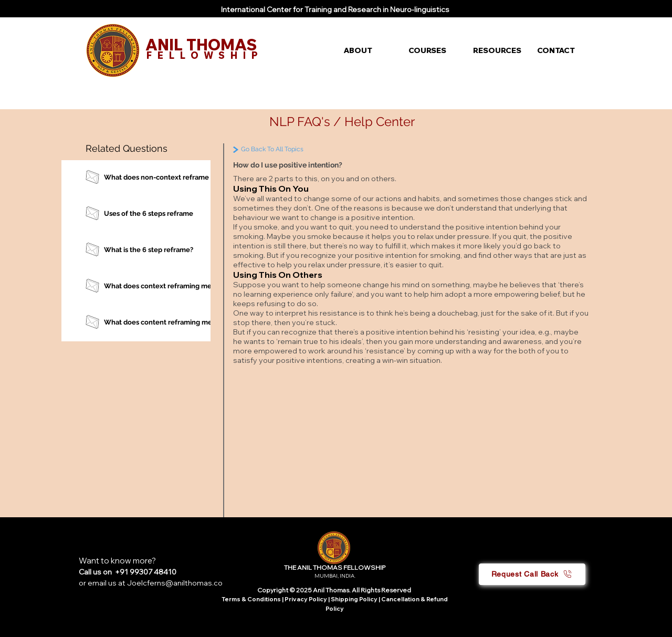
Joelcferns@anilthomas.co (175, 583)
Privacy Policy (306, 599)
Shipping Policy (354, 599)
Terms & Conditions (251, 599)
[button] (368, 50)
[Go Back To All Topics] (295, 149)
